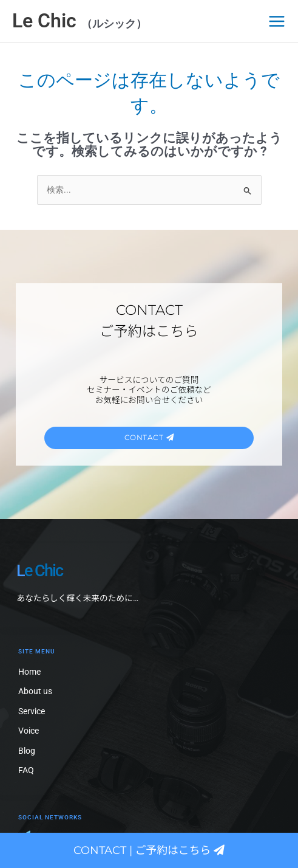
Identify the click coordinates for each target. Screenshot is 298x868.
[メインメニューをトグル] (277, 21)
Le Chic (47, 21)
